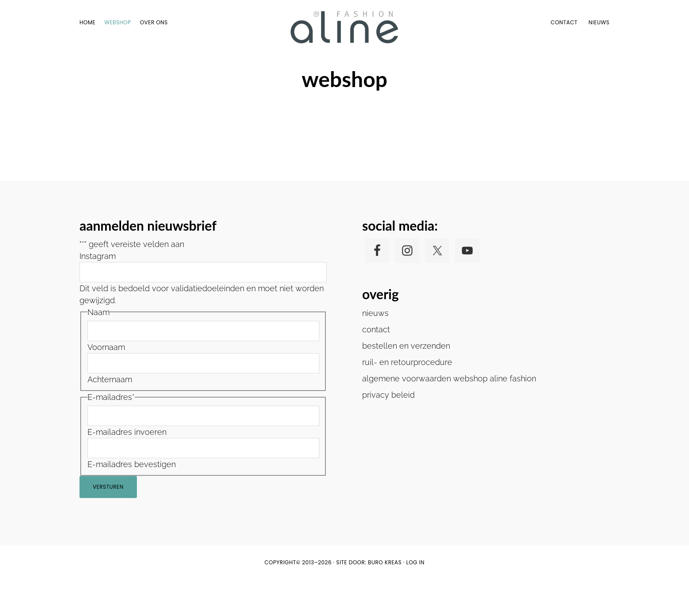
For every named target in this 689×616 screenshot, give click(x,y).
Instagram (98, 292)
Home (328, 65)
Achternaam (110, 416)
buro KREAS (385, 599)
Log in (416, 599)
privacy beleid (388, 431)
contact (376, 365)
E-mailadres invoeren (127, 468)
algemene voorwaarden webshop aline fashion (449, 414)
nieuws (375, 349)
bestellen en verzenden (406, 382)
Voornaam (106, 383)
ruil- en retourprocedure (407, 398)
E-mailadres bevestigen (132, 500)
